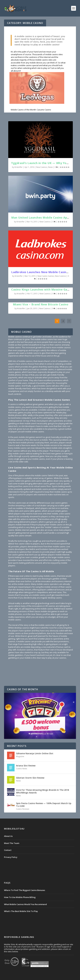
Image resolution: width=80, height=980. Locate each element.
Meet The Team (12, 843)
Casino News (22, 769)
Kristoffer (19, 167)
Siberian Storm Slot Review (30, 778)
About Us (8, 836)
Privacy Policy (11, 857)
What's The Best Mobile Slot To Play (21, 911)
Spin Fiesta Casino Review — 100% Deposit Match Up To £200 (44, 805)
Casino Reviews (23, 809)
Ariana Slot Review (26, 766)
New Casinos (42, 167)
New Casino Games (46, 276)
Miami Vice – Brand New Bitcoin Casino (41, 304)
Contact (8, 850)
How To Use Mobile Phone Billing (20, 897)
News (50, 167)
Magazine (20, 756)
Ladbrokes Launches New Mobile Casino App (43, 272)
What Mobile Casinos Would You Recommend (25, 904)
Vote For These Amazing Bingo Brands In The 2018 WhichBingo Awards (42, 791)
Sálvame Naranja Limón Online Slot (35, 753)
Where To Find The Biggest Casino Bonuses (25, 890)
